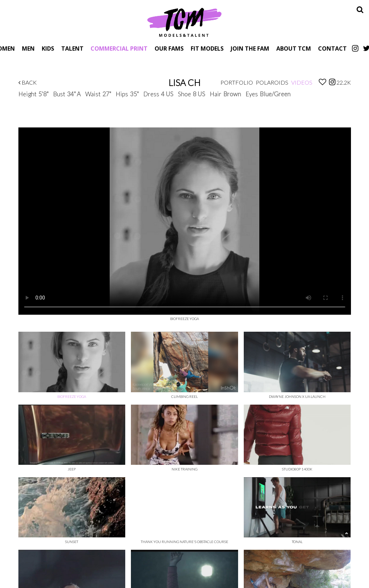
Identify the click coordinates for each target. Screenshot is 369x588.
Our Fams (169, 48)
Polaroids (272, 82)
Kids (48, 48)
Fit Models (207, 48)
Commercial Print (119, 48)
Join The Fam (250, 48)
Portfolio (237, 82)
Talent (72, 48)
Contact (332, 48)
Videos (302, 82)
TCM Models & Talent (185, 22)
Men (28, 48)
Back (28, 82)
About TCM (294, 48)
